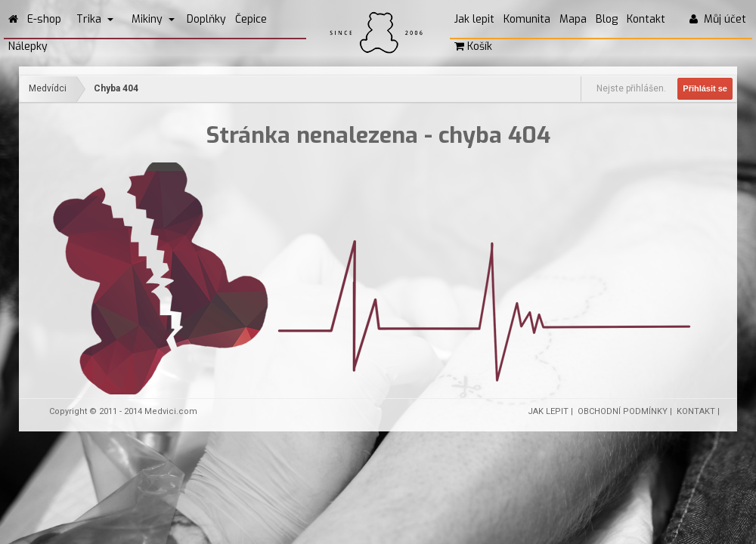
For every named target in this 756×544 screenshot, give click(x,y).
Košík (473, 46)
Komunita (527, 19)
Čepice (251, 19)
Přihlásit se (705, 88)
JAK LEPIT (548, 411)
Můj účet (718, 19)
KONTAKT (696, 411)
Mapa (573, 19)
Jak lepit (474, 19)
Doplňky (206, 19)
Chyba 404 (116, 88)
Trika (95, 19)
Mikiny (153, 19)
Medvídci (48, 88)
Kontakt (646, 19)
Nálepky (28, 46)
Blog (607, 19)
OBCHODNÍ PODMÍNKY (623, 411)
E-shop (44, 19)
